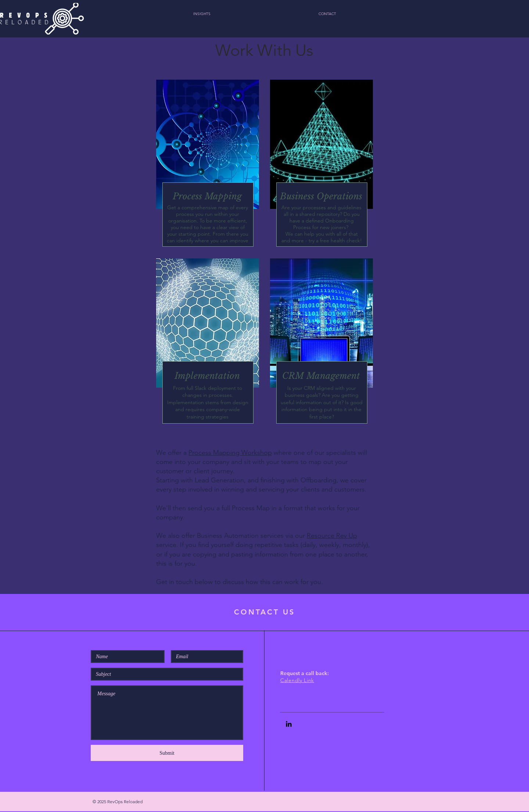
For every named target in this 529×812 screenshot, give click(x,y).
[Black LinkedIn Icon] (289, 724)
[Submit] (167, 753)
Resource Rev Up (332, 536)
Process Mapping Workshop (230, 453)
